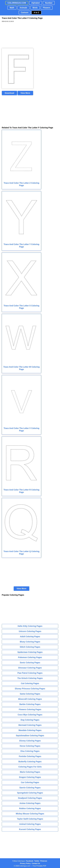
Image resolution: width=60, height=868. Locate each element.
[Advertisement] (17, 35)
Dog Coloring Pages (30, 720)
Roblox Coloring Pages (30, 808)
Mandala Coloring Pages (30, 730)
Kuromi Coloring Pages (30, 829)
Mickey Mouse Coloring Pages (30, 814)
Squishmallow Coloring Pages (30, 735)
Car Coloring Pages (30, 782)
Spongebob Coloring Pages (30, 793)
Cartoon (25, 12)
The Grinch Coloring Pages (30, 678)
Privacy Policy (25, 863)
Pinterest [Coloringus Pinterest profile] (44, 861)
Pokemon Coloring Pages (30, 657)
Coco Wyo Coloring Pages (30, 715)
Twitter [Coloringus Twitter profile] (37, 861)
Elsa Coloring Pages (30, 751)
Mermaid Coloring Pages (30, 725)
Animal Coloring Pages (30, 824)
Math (12, 8)
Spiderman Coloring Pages (30, 652)
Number (49, 3)
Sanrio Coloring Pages (30, 788)
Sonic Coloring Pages (30, 663)
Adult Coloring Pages (30, 637)
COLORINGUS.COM (17, 3)
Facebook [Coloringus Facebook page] (30, 861)
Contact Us (36, 863)
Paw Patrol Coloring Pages (30, 673)
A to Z (36, 12)
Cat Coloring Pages (30, 683)
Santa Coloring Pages (30, 694)
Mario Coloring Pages (30, 772)
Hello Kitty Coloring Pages (30, 626)
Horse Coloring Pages (30, 746)
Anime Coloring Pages (30, 803)
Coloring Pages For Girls (30, 767)
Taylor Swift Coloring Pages (30, 819)
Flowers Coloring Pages (30, 709)
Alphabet (36, 3)
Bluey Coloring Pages (30, 642)
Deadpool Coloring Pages (30, 798)
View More (25, 93)
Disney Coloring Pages (30, 741)
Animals (23, 8)
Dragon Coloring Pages (30, 777)
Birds (35, 8)
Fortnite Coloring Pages (30, 756)
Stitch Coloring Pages (30, 647)
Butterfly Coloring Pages (30, 762)
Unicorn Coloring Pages (30, 631)
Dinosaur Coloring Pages (30, 668)
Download (9, 93)
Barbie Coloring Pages (30, 704)
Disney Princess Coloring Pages (30, 689)
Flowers (47, 8)
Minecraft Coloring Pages (30, 699)
